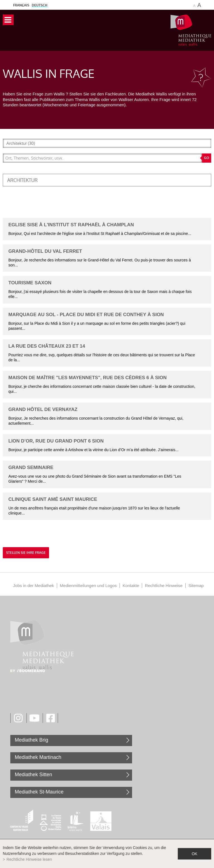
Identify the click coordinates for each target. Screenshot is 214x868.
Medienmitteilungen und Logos (88, 586)
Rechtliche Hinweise (164, 586)
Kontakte (131, 586)
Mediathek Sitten (33, 775)
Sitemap (196, 586)
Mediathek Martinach (38, 757)
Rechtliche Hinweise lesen (29, 859)
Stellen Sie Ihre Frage (26, 553)
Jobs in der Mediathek (34, 586)
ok (194, 853)
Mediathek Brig (31, 740)
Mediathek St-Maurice (39, 792)
